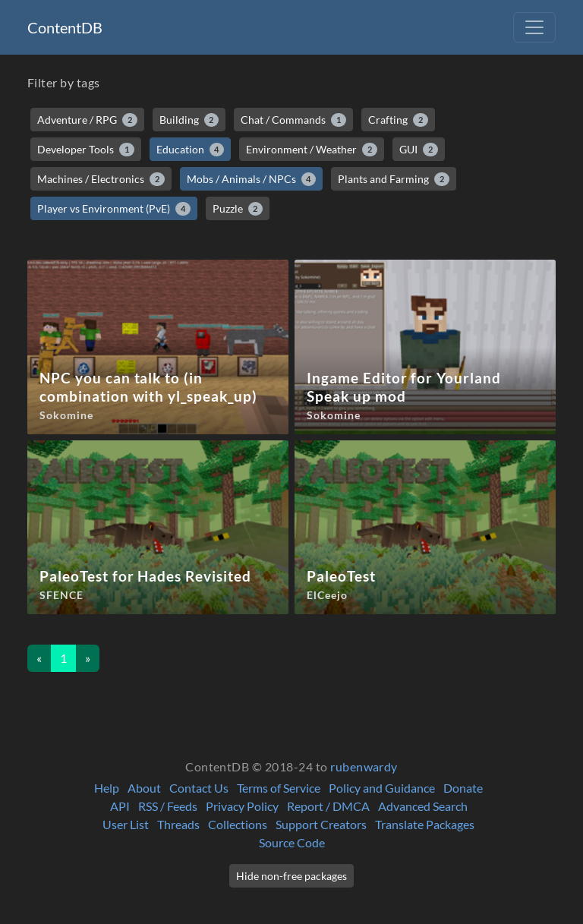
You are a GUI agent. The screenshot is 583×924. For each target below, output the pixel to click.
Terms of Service (279, 788)
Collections (238, 824)
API (120, 806)
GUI (419, 150)
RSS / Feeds (168, 806)
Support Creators (321, 824)
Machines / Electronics (101, 179)
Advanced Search (423, 806)
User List (126, 824)
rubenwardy (364, 766)
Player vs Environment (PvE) (114, 209)
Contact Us (199, 788)
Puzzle (238, 209)
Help (107, 788)
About (144, 788)
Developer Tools (86, 150)
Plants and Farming (394, 179)
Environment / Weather (312, 150)
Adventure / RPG (87, 120)
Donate (463, 788)
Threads (178, 824)
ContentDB (65, 27)
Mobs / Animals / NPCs (252, 179)
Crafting (398, 120)
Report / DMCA (328, 806)
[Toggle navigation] (534, 27)
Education (191, 150)
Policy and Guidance (382, 788)
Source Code (292, 842)
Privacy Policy (242, 806)
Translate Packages (425, 824)
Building (189, 120)
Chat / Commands (293, 120)
